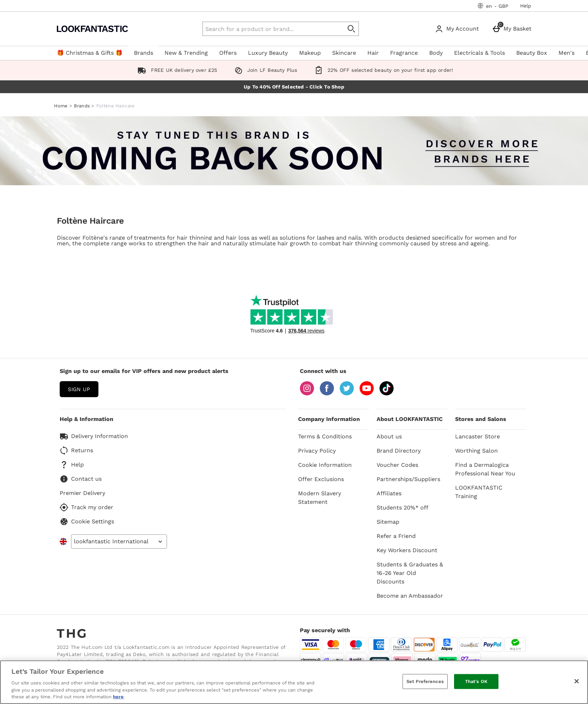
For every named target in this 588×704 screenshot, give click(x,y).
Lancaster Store (478, 436)
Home (61, 106)
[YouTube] (367, 393)
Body (436, 53)
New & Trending (186, 53)
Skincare (344, 53)
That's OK (476, 681)
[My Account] (458, 29)
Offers (228, 53)
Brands (144, 53)
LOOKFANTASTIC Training (479, 492)
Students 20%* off (403, 508)
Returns (76, 450)
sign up (79, 389)
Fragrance (404, 53)
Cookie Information (325, 465)
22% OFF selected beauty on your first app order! (382, 70)
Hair (373, 53)
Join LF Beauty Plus (265, 70)
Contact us (81, 479)
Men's (567, 53)
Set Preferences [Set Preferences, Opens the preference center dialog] (425, 681)
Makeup (310, 53)
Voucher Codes (397, 465)
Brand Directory (399, 451)
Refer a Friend (396, 536)
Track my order (87, 507)
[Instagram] (307, 393)
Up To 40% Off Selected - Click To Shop (294, 87)
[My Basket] (513, 29)
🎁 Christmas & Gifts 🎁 (90, 53)
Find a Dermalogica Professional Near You (485, 469)
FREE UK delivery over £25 (176, 70)
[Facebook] (327, 393)
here (118, 697)
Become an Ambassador (410, 596)
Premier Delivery (82, 493)
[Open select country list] (119, 542)
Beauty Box (532, 53)
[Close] (577, 681)
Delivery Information (94, 436)
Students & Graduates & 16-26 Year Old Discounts (410, 573)
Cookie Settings (87, 522)
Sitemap (388, 522)
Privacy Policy (317, 451)
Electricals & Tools (479, 53)
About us (389, 436)
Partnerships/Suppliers (408, 479)
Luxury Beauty (268, 53)
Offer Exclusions (321, 479)
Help (526, 6)
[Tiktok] (387, 393)
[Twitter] (347, 393)
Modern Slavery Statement (320, 498)
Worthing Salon (476, 451)
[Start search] (352, 29)
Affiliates (389, 493)
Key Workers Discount (407, 550)
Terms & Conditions (325, 436)
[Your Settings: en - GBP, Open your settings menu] (493, 6)
